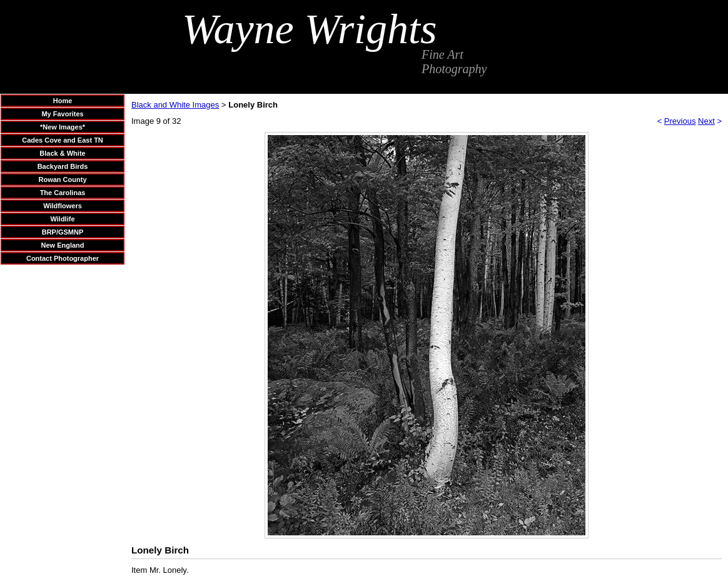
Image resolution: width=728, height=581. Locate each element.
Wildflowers (63, 206)
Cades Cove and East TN (63, 140)
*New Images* (63, 127)
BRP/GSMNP (63, 232)
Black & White (62, 153)
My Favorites (62, 114)
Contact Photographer (63, 258)
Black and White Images (175, 105)
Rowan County (63, 179)
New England (62, 245)
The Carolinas (63, 193)
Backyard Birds (63, 166)
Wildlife (62, 219)
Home (63, 101)
